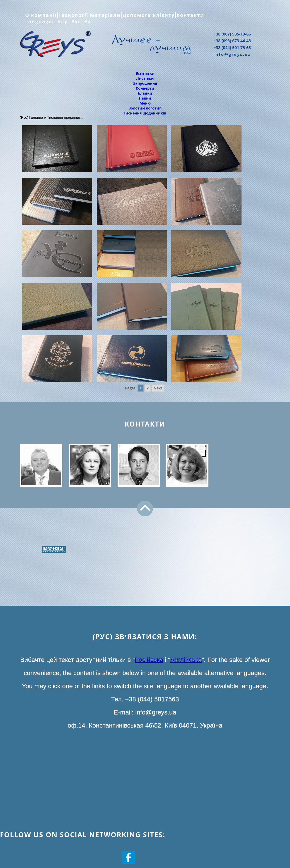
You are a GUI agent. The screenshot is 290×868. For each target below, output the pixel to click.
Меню (145, 103)
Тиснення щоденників (145, 113)
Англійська (186, 660)
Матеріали (105, 15)
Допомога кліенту (149, 15)
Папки (145, 98)
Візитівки (145, 73)
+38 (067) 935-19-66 (232, 34)
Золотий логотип (145, 108)
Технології (73, 15)
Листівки (145, 78)
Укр (62, 21)
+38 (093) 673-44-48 (232, 41)
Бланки (145, 93)
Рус (75, 21)
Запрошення (145, 83)
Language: (40, 21)
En (87, 21)
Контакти (190, 15)
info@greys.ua (232, 54)
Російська (149, 660)
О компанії (41, 15)
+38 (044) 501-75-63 (232, 48)
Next (158, 388)
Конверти (145, 88)
